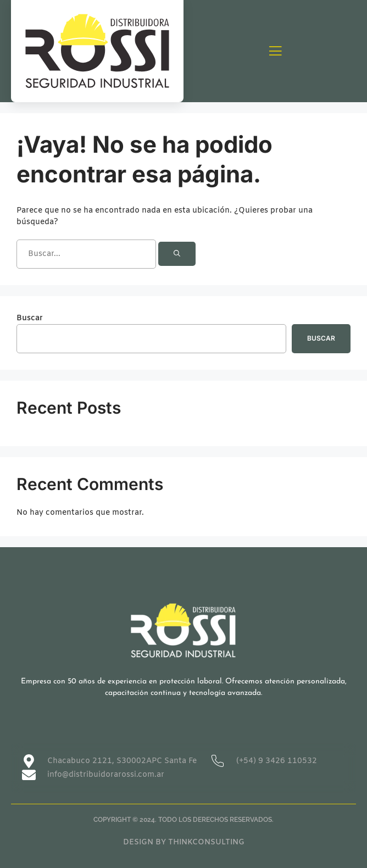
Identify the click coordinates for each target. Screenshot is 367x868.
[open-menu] (275, 52)
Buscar (30, 318)
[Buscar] (177, 254)
